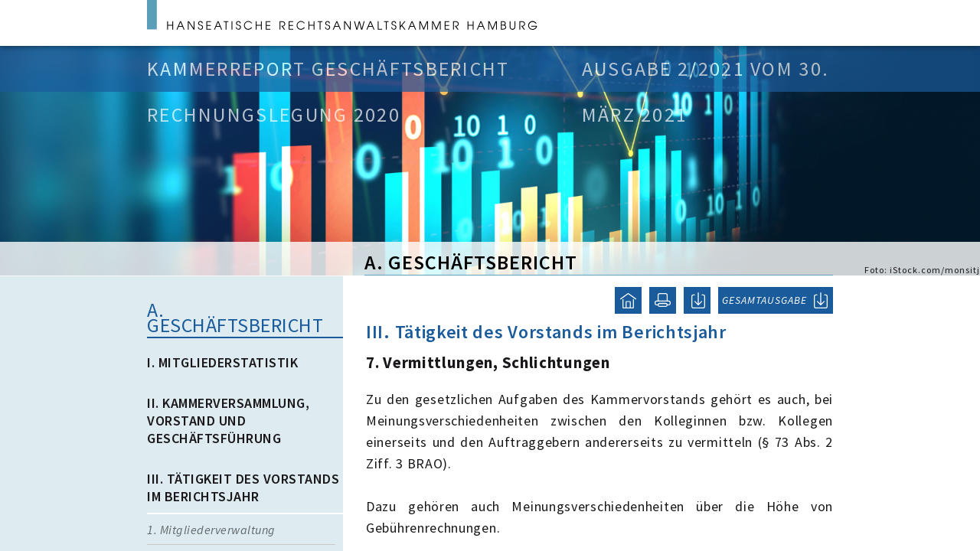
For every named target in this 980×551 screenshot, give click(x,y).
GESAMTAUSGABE (764, 300)
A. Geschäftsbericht (235, 317)
